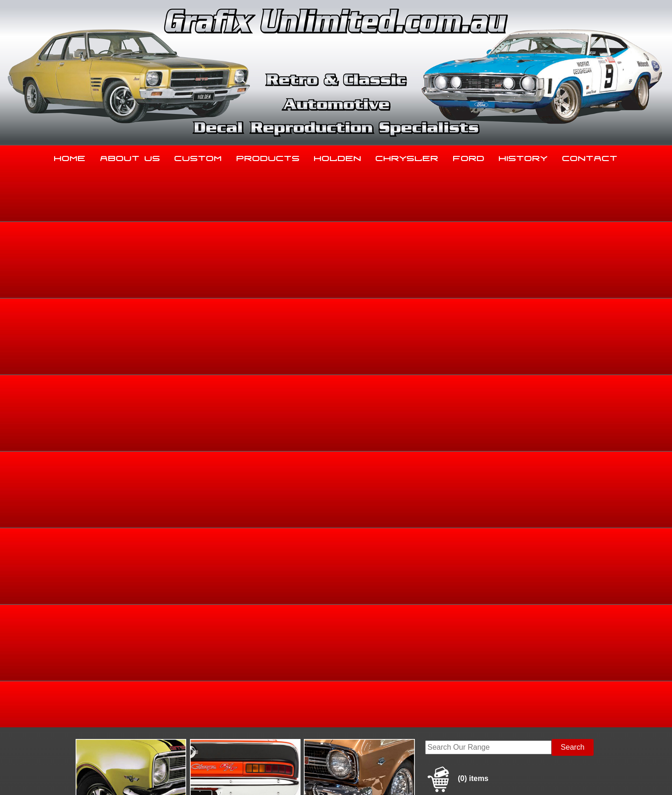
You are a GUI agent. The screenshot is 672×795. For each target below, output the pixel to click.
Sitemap (91, 777)
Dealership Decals (575, 320)
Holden (338, 156)
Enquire (409, 441)
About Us (130, 156)
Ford (469, 156)
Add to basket (409, 420)
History (523, 156)
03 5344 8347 (102, 700)
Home (70, 156)
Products (268, 156)
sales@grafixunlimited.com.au (129, 724)
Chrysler (407, 156)
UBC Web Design (341, 777)
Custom (198, 156)
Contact (590, 156)
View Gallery (370, 251)
